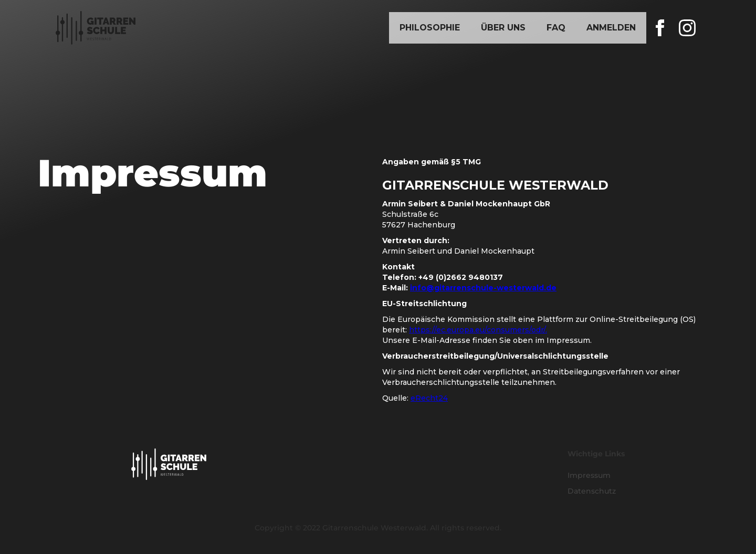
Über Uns (503, 28)
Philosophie (430, 28)
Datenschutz (592, 491)
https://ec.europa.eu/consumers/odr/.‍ (478, 330)
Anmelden (611, 28)
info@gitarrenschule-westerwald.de (483, 288)
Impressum (589, 475)
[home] (96, 28)
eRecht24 (429, 398)
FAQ (556, 28)
